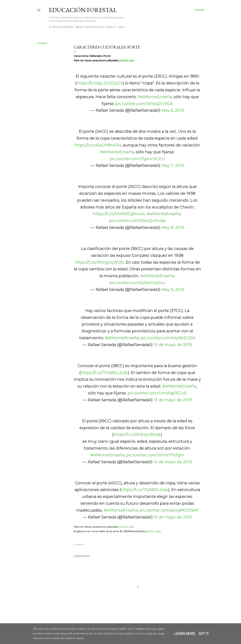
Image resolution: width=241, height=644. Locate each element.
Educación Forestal (83, 10)
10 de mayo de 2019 (173, 345)
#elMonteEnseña (155, 97)
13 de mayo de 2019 (173, 400)
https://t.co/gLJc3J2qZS (99, 83)
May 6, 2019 (173, 110)
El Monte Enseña (61, 27)
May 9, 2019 (173, 289)
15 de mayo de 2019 (173, 517)
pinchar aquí (126, 60)
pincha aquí (153, 531)
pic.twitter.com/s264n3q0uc (137, 283)
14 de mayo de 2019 (173, 462)
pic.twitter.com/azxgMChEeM (169, 510)
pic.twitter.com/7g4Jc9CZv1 (137, 159)
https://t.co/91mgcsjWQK (99, 262)
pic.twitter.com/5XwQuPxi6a (137, 221)
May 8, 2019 (173, 227)
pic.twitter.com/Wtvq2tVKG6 (144, 104)
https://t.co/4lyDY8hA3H (97, 145)
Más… (122, 27)
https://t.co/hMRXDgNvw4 (119, 214)
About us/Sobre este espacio (96, 27)
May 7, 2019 (173, 165)
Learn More (185, 634)
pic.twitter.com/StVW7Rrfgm (155, 455)
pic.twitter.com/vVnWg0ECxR (157, 393)
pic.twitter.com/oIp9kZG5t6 (168, 338)
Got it (204, 634)
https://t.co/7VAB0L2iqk (104, 373)
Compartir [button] (42, 43)
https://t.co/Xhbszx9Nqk (137, 434)
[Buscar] (200, 10)
